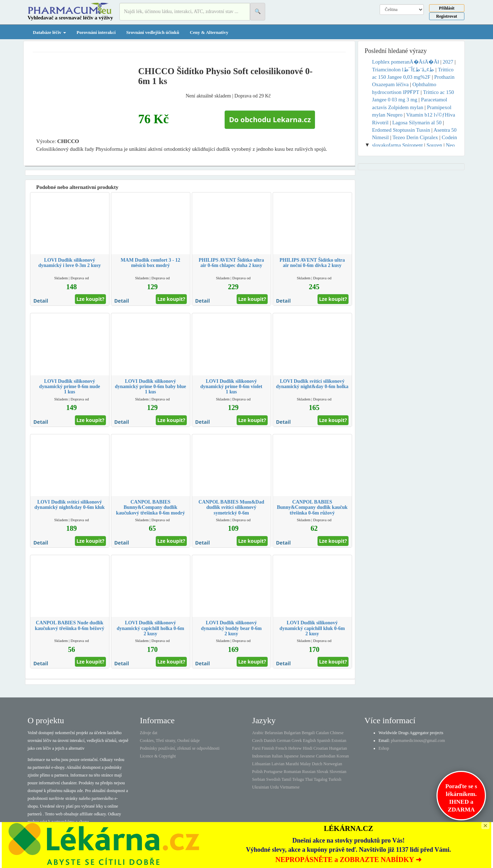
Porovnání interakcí (96, 32)
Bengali (308, 733)
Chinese (337, 733)
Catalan (322, 733)
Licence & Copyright (158, 756)
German (284, 741)
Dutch (317, 764)
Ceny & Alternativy (209, 32)
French (281, 748)
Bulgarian (292, 733)
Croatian (321, 748)
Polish (257, 772)
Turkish (335, 779)
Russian (309, 772)
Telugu (298, 779)
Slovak (323, 772)
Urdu (275, 787)
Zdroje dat (149, 733)
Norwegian (332, 764)
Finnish (268, 748)
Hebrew (295, 748)
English (310, 741)
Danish (270, 741)
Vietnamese (290, 787)
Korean (343, 756)
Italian (277, 756)
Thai (309, 779)
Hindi (307, 748)
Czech (257, 741)
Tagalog (320, 779)
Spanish (323, 741)
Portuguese (273, 772)
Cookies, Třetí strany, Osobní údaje (170, 741)
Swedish (274, 779)
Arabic (258, 733)
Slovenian (338, 772)
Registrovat (447, 16)
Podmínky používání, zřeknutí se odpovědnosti (180, 748)
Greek (296, 741)
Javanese (307, 756)
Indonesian (262, 756)
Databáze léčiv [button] (49, 32)
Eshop (384, 748)
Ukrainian (261, 787)
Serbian (259, 779)
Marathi (292, 764)
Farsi (256, 748)
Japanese (291, 756)
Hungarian (338, 748)
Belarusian (274, 733)
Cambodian (325, 756)
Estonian (339, 741)
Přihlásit (447, 8)
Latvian (278, 764)
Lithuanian (261, 764)
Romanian (292, 772)
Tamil (286, 779)
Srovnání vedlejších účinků (153, 32)
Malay (305, 764)
